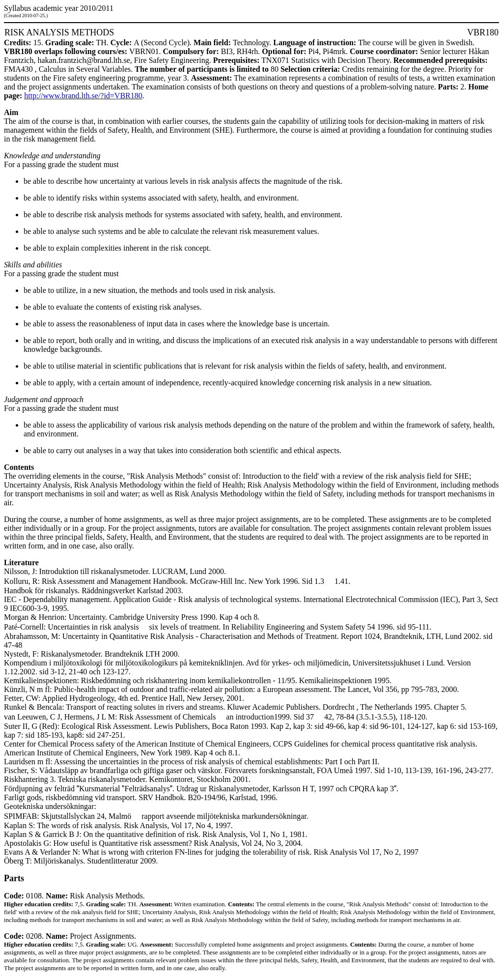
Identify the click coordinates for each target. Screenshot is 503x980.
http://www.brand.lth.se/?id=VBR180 (83, 96)
